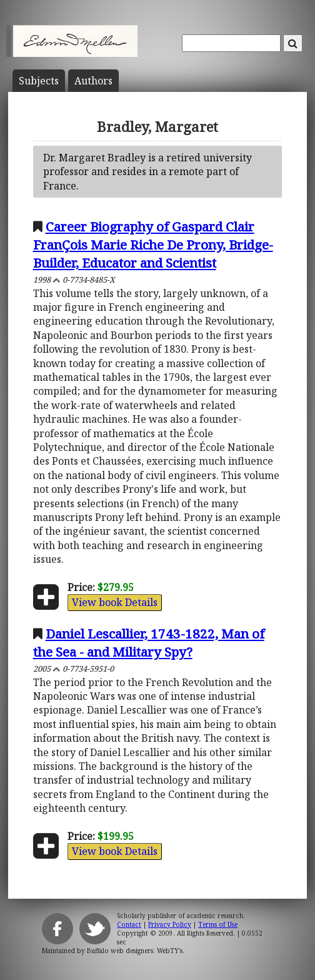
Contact (129, 924)
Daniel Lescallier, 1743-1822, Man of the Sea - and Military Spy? (149, 643)
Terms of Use (218, 924)
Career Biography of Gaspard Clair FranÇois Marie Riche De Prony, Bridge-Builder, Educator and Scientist (153, 245)
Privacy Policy (170, 924)
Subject (39, 81)
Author (93, 81)
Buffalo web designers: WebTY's (135, 951)
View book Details (115, 602)
